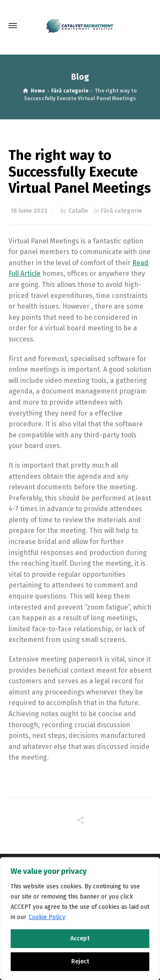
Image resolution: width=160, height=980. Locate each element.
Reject (80, 961)
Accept (80, 938)
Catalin (78, 211)
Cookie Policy (47, 917)
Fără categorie (121, 211)
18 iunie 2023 (29, 211)
